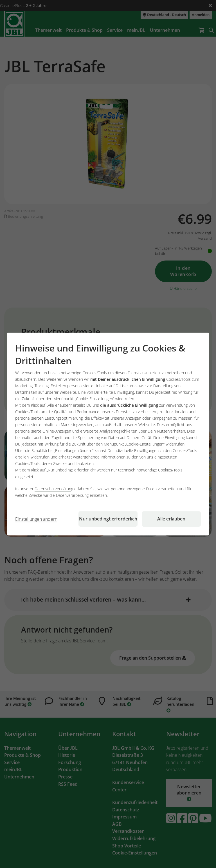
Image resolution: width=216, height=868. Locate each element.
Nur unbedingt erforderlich (108, 519)
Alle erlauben (171, 519)
